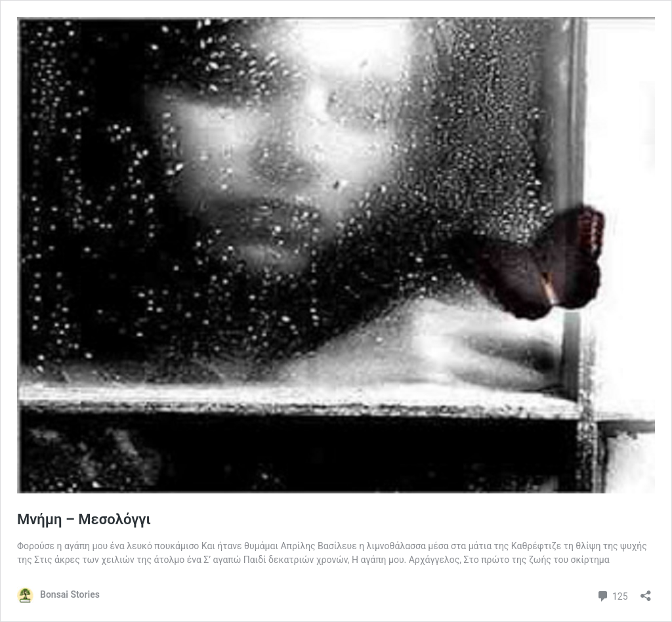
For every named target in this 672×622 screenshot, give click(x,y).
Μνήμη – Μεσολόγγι (84, 519)
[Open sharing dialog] (646, 591)
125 (612, 595)
